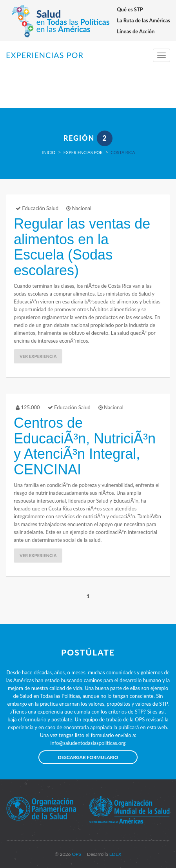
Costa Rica (123, 152)
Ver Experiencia (38, 356)
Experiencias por (83, 152)
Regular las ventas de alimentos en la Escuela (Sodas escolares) (82, 247)
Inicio (49, 152)
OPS (76, 854)
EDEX (115, 854)
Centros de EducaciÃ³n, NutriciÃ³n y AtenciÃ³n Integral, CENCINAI (85, 446)
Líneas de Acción (136, 31)
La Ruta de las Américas (143, 20)
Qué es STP (130, 9)
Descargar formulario (88, 757)
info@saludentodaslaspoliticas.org (88, 743)
